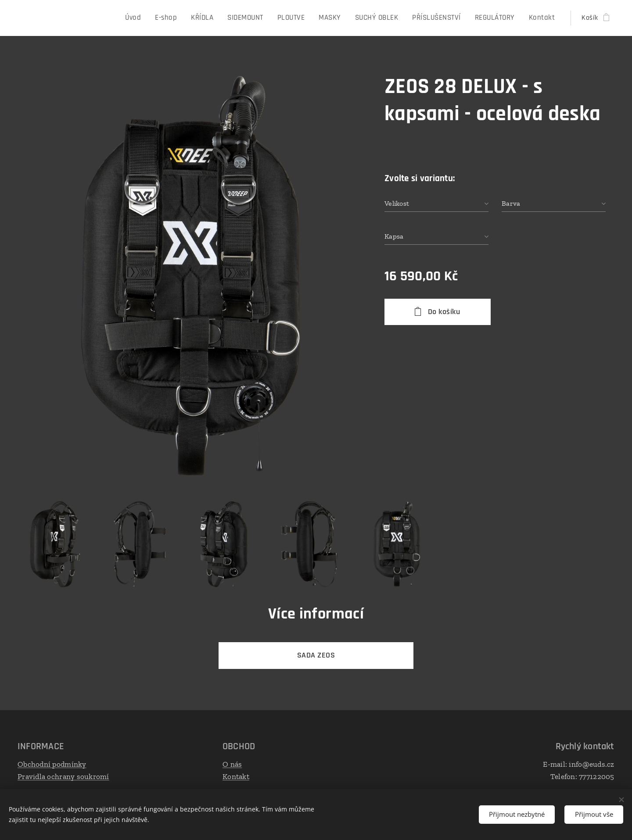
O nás (232, 764)
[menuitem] (147, 18)
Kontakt (236, 776)
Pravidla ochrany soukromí (63, 776)
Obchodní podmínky (52, 764)
